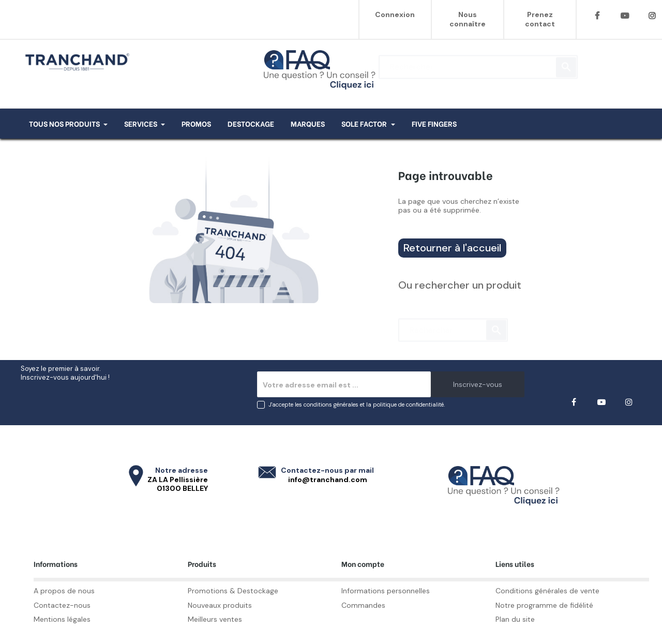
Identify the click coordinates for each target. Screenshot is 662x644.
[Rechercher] (478, 62)
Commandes (363, 605)
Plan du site (515, 619)
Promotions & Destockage (233, 591)
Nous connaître (468, 19)
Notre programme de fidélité (544, 605)
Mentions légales (62, 619)
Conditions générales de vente (547, 591)
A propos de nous (64, 591)
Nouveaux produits (220, 605)
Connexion (395, 14)
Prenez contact (540, 19)
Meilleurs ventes (215, 619)
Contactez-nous (62, 605)
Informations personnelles (386, 591)
